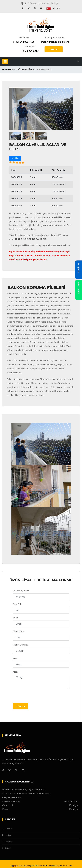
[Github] (23, 770)
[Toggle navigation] (5, 61)
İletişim (9, 835)
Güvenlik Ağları (26, 70)
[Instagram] (16, 770)
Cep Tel (17, 604)
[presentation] (36, 697)
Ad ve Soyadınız (21, 590)
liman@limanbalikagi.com (55, 42)
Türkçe (52, 8)
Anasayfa (9, 70)
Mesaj (16, 672)
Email (15, 618)
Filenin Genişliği (20, 645)
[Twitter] (9, 770)
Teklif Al (54, 49)
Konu (15, 658)
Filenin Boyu (19, 631)
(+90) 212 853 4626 (24, 42)
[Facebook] (3, 770)
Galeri (8, 848)
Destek (9, 841)
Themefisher (40, 866)
